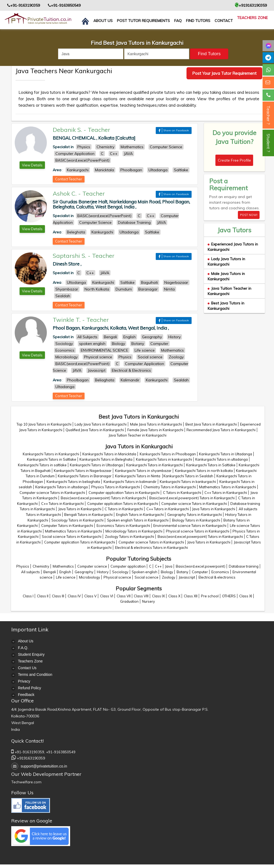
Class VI (107, 596)
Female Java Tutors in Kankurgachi (155, 430)
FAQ (178, 21)
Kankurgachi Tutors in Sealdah (188, 476)
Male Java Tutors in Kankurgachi (226, 276)
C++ (158, 566)
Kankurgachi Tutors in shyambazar (143, 471)
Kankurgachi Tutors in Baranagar (85, 476)
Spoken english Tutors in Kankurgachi (138, 520)
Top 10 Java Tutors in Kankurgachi (44, 424)
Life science (66, 577)
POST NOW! (249, 215)
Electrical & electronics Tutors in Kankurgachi (151, 547)
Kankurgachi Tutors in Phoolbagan (168, 454)
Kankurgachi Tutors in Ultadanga (226, 454)
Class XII (191, 596)
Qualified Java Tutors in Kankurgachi (95, 430)
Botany (182, 572)
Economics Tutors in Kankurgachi (123, 526)
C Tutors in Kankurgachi (182, 493)
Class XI (246, 596)
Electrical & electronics (217, 577)
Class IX (158, 596)
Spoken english (144, 572)
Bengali (50, 572)
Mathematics (63, 566)
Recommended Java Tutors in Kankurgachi (221, 430)
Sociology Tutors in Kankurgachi (77, 520)
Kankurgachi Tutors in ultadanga (222, 459)
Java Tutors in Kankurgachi (80, 509)
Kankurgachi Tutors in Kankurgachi (51, 454)
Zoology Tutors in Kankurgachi (130, 537)
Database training (244, 566)
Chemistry (41, 566)
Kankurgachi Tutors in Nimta (138, 476)
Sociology (120, 572)
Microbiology (90, 577)
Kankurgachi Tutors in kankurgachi (164, 459)
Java (169, 566)
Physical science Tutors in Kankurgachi (198, 531)
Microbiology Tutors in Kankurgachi (134, 531)
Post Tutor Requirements (143, 21)
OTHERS (229, 596)
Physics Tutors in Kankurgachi (116, 487)
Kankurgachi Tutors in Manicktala (109, 454)
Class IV (74, 596)
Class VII (124, 596)
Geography (84, 572)
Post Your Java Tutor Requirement (224, 73)
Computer (200, 572)
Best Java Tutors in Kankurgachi (226, 306)
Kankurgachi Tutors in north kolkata (204, 471)
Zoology (169, 577)
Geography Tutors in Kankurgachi (195, 515)
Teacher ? (268, 115)
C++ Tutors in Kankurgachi (226, 493)
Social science (146, 577)
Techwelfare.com (26, 782)
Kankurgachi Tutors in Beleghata (106, 459)
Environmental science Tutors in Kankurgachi (190, 526)
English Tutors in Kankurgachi (140, 515)
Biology (167, 572)
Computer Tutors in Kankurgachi (67, 526)
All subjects (31, 572)
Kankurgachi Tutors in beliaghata (73, 482)
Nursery (149, 601)
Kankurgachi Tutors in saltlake (42, 465)
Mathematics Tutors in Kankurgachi (228, 487)
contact (224, 21)
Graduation (129, 601)
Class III (58, 596)
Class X (174, 596)
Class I (28, 596)
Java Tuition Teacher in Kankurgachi (138, 435)
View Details (32, 165)
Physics (23, 566)
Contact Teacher (69, 179)
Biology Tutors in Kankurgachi (196, 520)
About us (103, 21)
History (103, 572)
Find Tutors (198, 21)
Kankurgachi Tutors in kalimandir (130, 482)
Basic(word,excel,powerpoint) (201, 566)
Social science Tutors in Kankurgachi (72, 537)
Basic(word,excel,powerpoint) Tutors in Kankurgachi (103, 498)
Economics (220, 572)
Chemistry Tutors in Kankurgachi (170, 487)
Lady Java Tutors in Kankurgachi (226, 262)
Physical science (117, 577)
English (65, 572)
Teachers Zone (252, 18)
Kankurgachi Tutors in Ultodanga (96, 465)
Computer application (128, 566)
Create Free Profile (234, 160)
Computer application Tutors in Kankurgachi (124, 493)
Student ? (268, 143)
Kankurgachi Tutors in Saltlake (52, 459)
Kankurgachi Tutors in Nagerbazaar (83, 471)
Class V (90, 596)
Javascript (187, 577)
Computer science (92, 566)
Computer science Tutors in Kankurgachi (52, 493)
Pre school (210, 596)
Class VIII (141, 596)
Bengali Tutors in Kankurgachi (88, 515)
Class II (43, 596)
